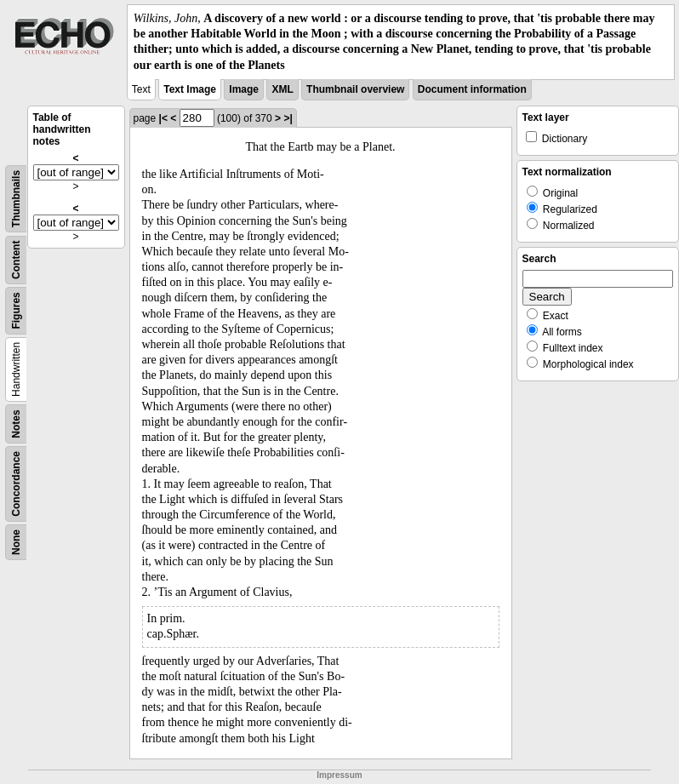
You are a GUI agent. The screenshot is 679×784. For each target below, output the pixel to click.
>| (288, 118)
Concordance (16, 484)
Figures (16, 310)
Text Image (190, 89)
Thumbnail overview (355, 89)
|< (163, 118)
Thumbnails (16, 199)
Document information (472, 89)
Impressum (339, 775)
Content (16, 259)
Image (244, 89)
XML (282, 89)
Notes (16, 423)
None (16, 542)
